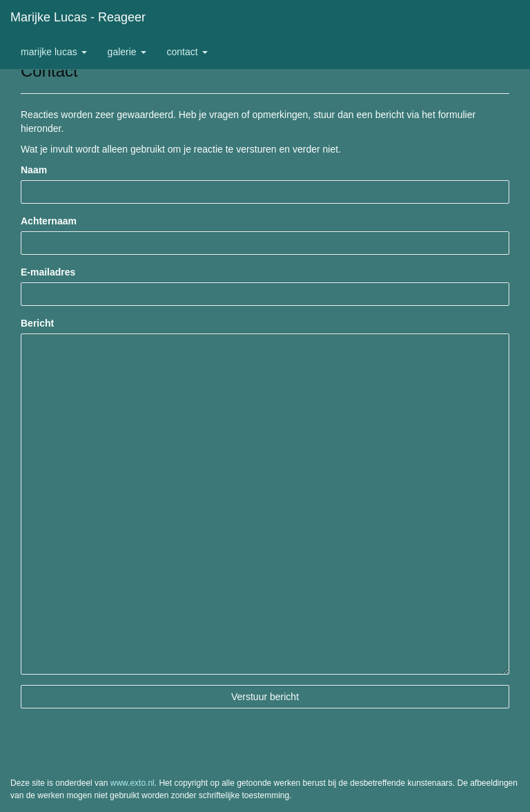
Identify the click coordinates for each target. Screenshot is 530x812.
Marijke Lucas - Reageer (78, 17)
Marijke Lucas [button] (54, 52)
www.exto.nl (132, 783)
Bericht (37, 323)
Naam (34, 170)
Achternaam (49, 221)
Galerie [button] (127, 52)
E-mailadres (48, 272)
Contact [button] (187, 52)
